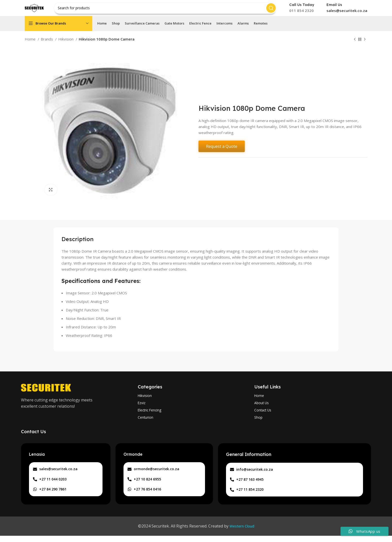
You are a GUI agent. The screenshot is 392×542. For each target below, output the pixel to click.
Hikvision (66, 43)
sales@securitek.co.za (347, 13)
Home (31, 43)
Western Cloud (242, 532)
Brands (47, 43)
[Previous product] (355, 44)
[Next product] (365, 44)
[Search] (168, 10)
